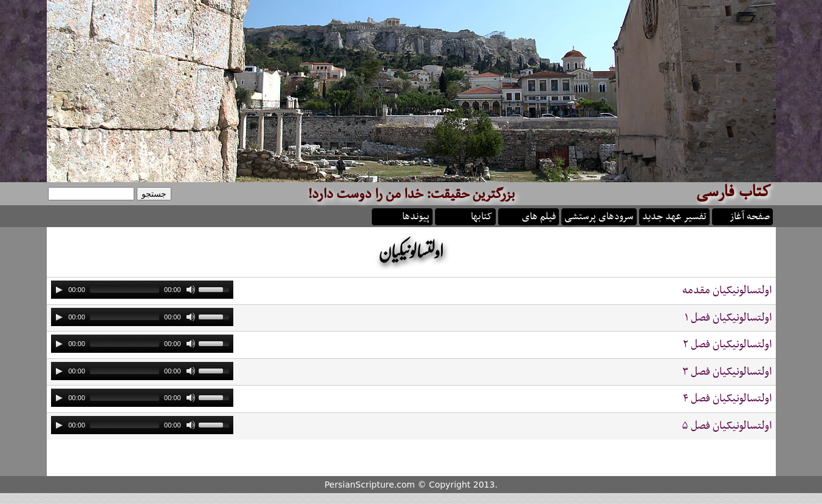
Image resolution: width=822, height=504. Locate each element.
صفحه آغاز (750, 216)
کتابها (482, 216)
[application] (142, 290)
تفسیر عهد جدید (674, 216)
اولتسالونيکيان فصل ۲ (727, 345)
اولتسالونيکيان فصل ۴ (727, 399)
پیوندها (416, 216)
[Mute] (191, 290)
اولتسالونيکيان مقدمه (727, 291)
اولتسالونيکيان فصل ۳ (727, 372)
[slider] (125, 290)
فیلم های (539, 216)
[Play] (59, 290)
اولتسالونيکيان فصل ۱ (728, 318)
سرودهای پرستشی (599, 216)
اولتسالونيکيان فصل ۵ (727, 426)
